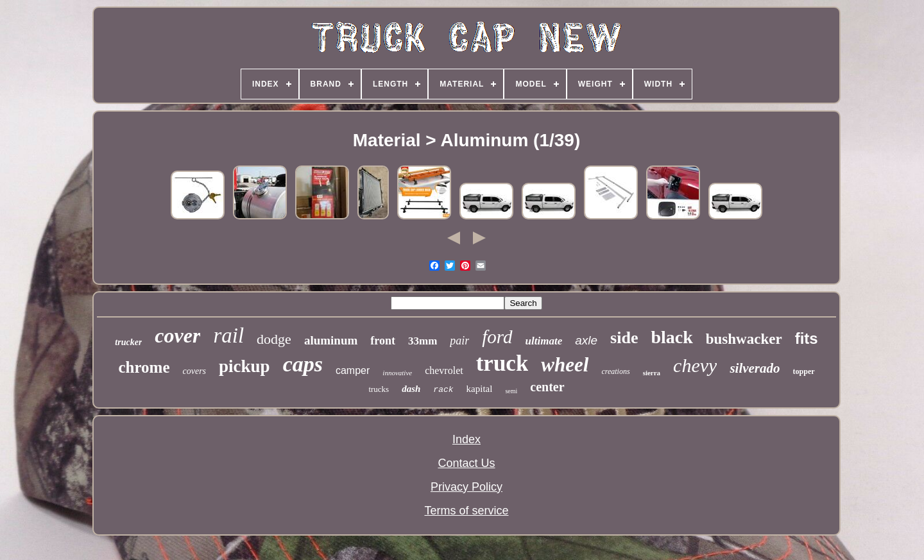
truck (502, 363)
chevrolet (444, 370)
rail (228, 335)
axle (586, 340)
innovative (397, 373)
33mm (423, 341)
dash (411, 389)
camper (353, 370)
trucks (379, 389)
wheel (565, 365)
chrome (144, 367)
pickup (244, 366)
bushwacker (744, 339)
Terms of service (466, 511)
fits (807, 338)
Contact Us (466, 463)
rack (443, 390)
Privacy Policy (466, 487)
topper (804, 371)
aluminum (331, 340)
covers (195, 371)
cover (177, 335)
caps (303, 364)
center (547, 387)
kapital (480, 389)
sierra (652, 373)
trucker (128, 342)
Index (466, 439)
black (672, 337)
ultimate (544, 341)
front (383, 341)
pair (459, 341)
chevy (695, 365)
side (624, 338)
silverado (755, 368)
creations (615, 371)
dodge (274, 339)
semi (511, 391)
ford (497, 337)
